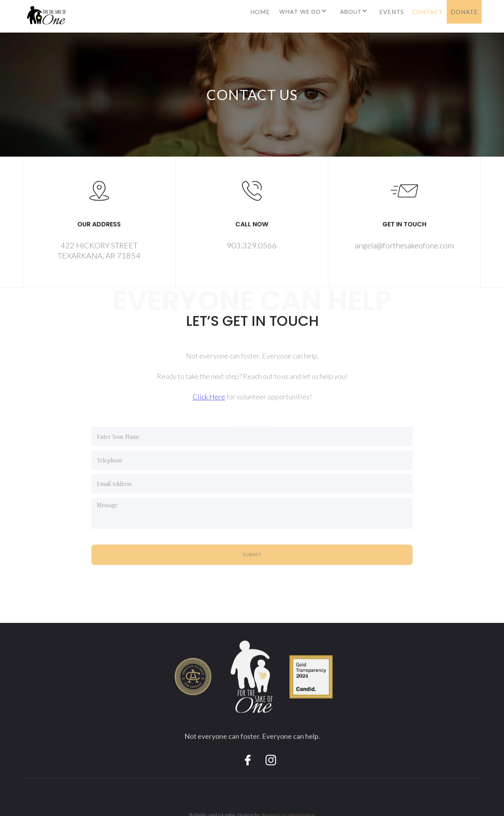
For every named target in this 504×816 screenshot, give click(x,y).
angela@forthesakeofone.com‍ (404, 247)
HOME (260, 12)
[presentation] (151, 585)
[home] (44, 18)
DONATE (464, 12)
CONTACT (427, 12)
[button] (304, 15)
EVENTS (392, 12)
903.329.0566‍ (251, 247)
